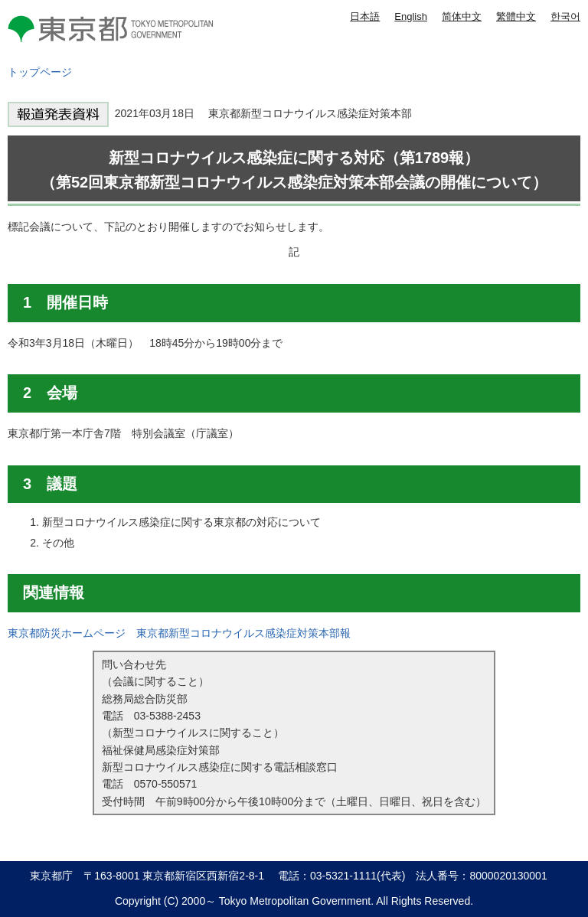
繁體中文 (516, 16)
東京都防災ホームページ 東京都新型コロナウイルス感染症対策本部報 (179, 633)
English (411, 16)
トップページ (40, 72)
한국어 (565, 16)
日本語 (365, 16)
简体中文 (462, 16)
